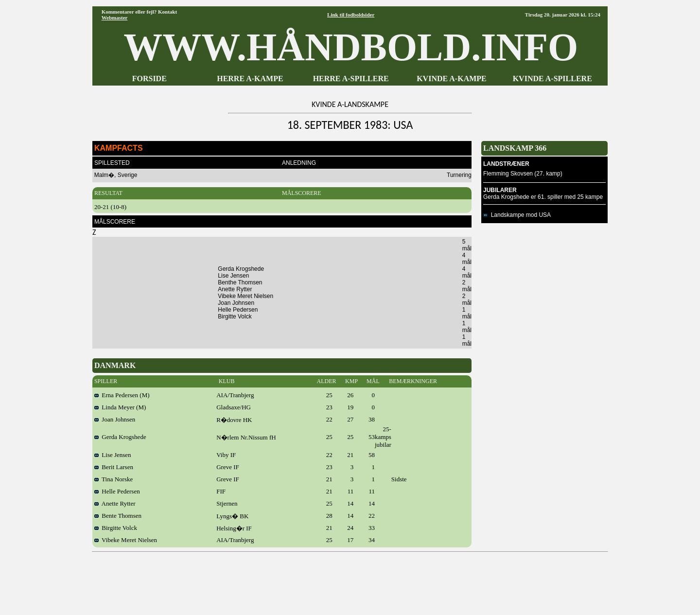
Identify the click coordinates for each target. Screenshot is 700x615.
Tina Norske (114, 479)
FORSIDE (149, 79)
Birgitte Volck (116, 528)
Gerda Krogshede (120, 437)
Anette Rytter (115, 503)
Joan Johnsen (115, 419)
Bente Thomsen (118, 516)
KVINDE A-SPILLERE (552, 79)
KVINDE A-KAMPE (452, 79)
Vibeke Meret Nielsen (126, 540)
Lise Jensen (113, 455)
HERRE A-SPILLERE (351, 79)
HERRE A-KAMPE (250, 79)
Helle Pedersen (117, 491)
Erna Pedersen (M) (122, 395)
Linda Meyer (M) (120, 407)
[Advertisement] (350, 580)
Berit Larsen (114, 467)
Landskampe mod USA (517, 215)
